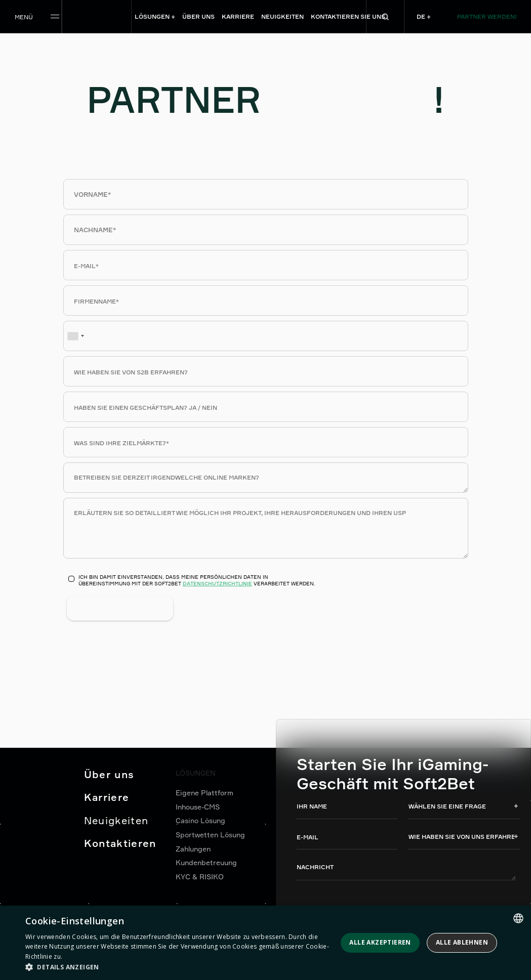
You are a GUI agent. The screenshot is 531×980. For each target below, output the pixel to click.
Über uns (109, 774)
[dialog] (265, 943)
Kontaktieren (120, 843)
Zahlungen (193, 849)
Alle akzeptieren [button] (380, 942)
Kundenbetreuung (206, 862)
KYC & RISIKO (200, 877)
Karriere (107, 797)
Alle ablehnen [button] (462, 942)
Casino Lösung (200, 820)
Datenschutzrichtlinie (217, 583)
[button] (180, 967)
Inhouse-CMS (198, 807)
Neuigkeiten (116, 820)
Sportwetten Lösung (210, 835)
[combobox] (75, 336)
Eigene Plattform (205, 793)
